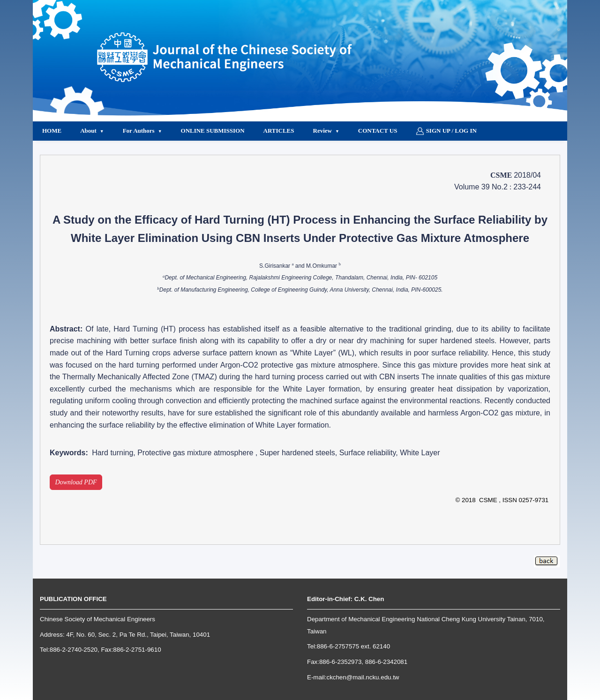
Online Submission (213, 131)
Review (322, 131)
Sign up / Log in (446, 131)
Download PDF (76, 482)
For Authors (139, 131)
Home (52, 131)
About (88, 131)
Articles (279, 131)
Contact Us (378, 131)
